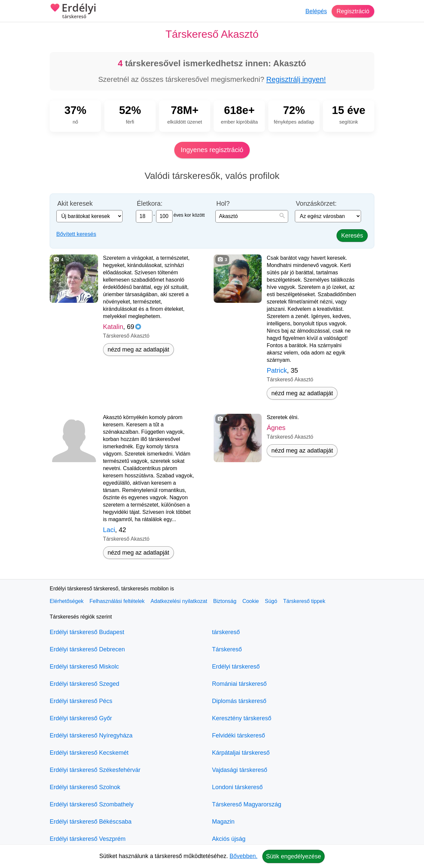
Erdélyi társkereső (236, 667)
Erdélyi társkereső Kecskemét (89, 753)
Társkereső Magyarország (247, 804)
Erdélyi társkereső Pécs (81, 701)
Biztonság (225, 601)
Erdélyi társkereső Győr (81, 718)
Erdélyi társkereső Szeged (84, 684)
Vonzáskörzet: (316, 204)
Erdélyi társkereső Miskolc (84, 667)
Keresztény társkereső (242, 718)
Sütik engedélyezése (293, 856)
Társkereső (227, 649)
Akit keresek (75, 204)
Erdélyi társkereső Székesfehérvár (95, 770)
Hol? (223, 204)
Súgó (271, 601)
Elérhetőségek (67, 601)
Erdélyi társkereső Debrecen (87, 649)
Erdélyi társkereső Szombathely (92, 804)
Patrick (277, 370)
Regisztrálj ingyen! (296, 79)
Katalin (113, 327)
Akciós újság (229, 839)
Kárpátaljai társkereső (241, 753)
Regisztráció (353, 11)
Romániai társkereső (239, 684)
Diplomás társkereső (239, 701)
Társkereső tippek (304, 601)
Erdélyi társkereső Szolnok (85, 787)
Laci (109, 530)
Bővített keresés (76, 234)
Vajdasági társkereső (240, 770)
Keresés (352, 236)
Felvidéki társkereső (238, 735)
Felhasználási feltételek (117, 601)
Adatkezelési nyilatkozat (179, 601)
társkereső (226, 632)
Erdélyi (73, 12)
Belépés (316, 11)
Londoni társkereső (237, 787)
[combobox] (252, 216)
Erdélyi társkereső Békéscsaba (91, 822)
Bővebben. (243, 856)
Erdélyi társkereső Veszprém (88, 839)
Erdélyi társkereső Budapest (87, 632)
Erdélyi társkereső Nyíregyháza (91, 735)
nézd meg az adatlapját (138, 350)
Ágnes (276, 428)
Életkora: (150, 204)
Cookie (251, 601)
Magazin (223, 822)
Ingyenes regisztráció (212, 150)
